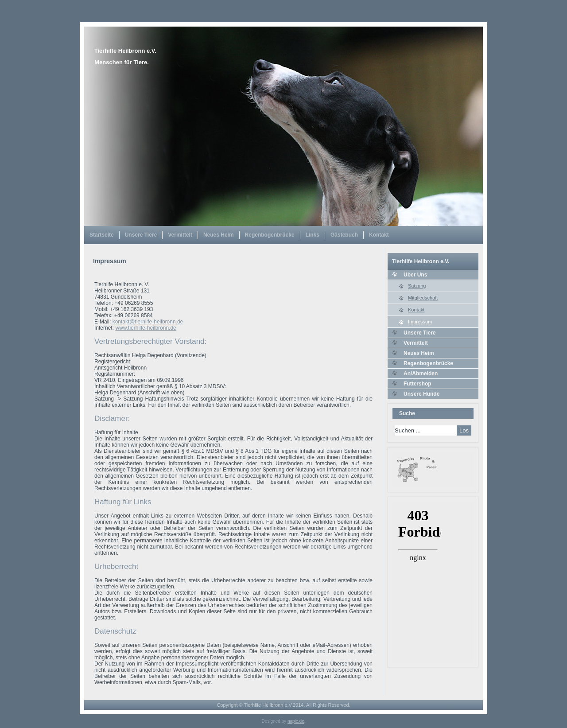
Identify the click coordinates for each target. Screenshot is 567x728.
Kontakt (379, 235)
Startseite (102, 235)
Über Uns (415, 275)
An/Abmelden (421, 374)
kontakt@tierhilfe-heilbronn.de (148, 322)
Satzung (417, 286)
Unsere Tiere (141, 235)
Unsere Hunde (421, 394)
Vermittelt (180, 235)
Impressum (420, 322)
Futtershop (417, 384)
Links (313, 235)
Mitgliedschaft (423, 298)
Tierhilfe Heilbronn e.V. (125, 51)
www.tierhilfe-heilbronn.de (146, 328)
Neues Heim (219, 235)
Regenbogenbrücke (270, 235)
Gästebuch (344, 235)
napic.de (296, 721)
